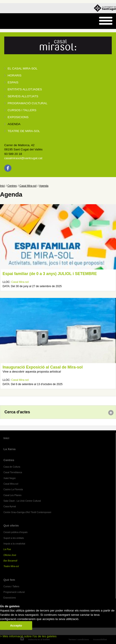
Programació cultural (27, 103)
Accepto (16, 626)
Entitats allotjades (25, 89)
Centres (12, 186)
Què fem (9, 580)
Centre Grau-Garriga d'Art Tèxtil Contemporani (27, 512)
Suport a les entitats (14, 538)
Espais (13, 82)
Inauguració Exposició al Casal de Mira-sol (42, 367)
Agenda (14, 124)
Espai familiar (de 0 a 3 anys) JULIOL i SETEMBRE (50, 274)
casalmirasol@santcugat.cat (23, 158)
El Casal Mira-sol (22, 68)
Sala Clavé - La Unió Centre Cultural (22, 501)
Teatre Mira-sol (11, 566)
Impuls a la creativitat (14, 544)
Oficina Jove (10, 555)
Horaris (15, 75)
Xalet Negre (10, 478)
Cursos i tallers (22, 110)
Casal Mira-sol (28, 186)
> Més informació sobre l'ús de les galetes (28, 636)
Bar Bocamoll (10, 561)
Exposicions (18, 117)
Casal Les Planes (13, 495)
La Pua (7, 549)
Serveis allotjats (23, 96)
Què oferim (11, 526)
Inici (2, 186)
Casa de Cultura (12, 467)
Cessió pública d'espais (16, 532)
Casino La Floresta (13, 489)
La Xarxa (10, 449)
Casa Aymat (10, 506)
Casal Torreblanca (13, 472)
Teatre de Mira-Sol (24, 131)
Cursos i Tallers (11, 587)
